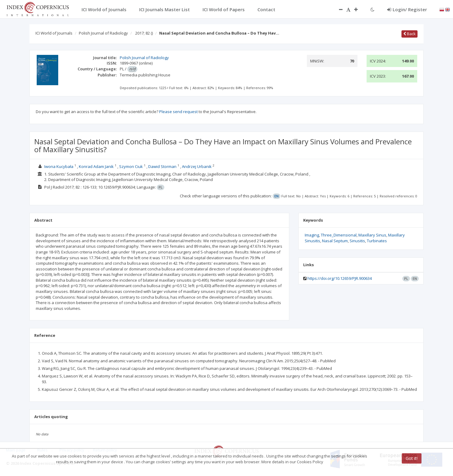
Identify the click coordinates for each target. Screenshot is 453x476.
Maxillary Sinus (372, 235)
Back (409, 34)
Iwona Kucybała (59, 166)
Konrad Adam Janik (96, 166)
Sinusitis (357, 241)
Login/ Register (407, 9)
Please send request (178, 112)
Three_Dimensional (339, 235)
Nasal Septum (335, 241)
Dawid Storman (162, 166)
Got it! (412, 458)
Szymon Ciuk (131, 166)
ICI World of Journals (54, 33)
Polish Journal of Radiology (103, 33)
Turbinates (377, 241)
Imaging (312, 235)
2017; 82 (144, 33)
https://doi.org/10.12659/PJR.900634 (340, 278)
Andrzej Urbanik (197, 166)
